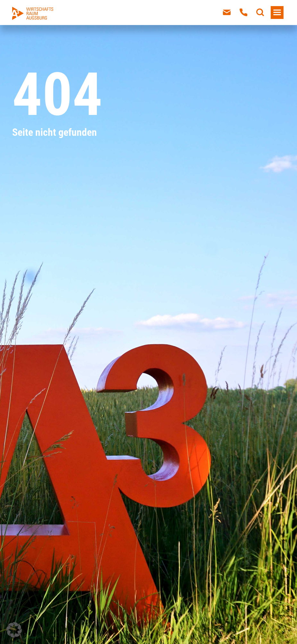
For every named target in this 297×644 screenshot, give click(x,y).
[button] (14, 630)
